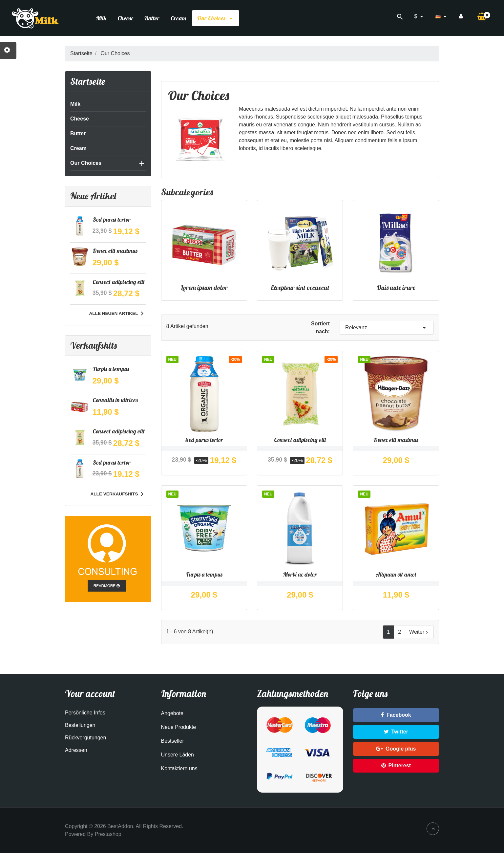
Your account (90, 693)
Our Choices (216, 18)
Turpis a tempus (111, 369)
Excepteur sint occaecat (300, 287)
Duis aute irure (396, 287)
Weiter (419, 632)
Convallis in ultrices (115, 400)
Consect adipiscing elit (119, 282)
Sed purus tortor (112, 219)
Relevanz (387, 328)
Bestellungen (80, 725)
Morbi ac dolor (300, 574)
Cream (178, 18)
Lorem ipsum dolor (204, 287)
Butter (152, 18)
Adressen (76, 750)
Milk (101, 18)
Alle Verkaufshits (118, 494)
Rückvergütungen (85, 738)
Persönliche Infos (85, 713)
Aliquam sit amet (396, 574)
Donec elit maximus (115, 251)
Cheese (125, 18)
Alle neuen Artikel (117, 314)
